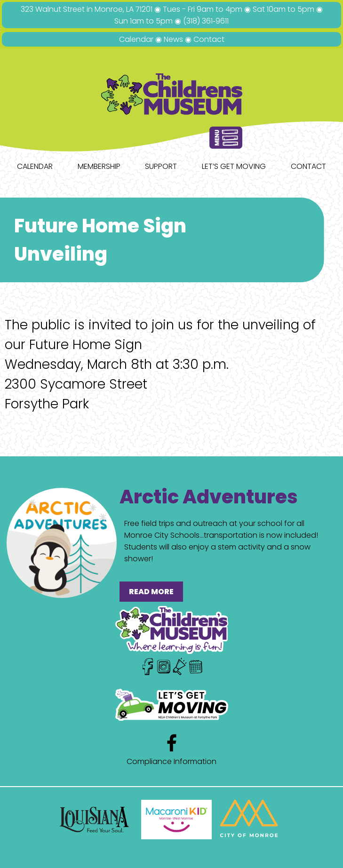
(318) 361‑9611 (206, 21)
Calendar (136, 39)
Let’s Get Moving (234, 166)
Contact (209, 39)
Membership (99, 166)
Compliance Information (171, 761)
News (173, 39)
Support (161, 166)
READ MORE (151, 592)
